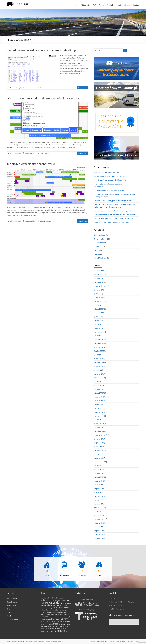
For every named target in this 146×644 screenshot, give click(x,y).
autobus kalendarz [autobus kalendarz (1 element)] (59, 598)
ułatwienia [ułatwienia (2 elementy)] (55, 626)
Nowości (43, 88)
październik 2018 (100, 397)
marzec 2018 (98, 416)
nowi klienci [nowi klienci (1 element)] (50, 612)
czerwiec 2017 (99, 450)
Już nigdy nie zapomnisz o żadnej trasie (31, 164)
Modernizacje (44, 153)
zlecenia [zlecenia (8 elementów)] (60, 631)
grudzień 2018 (99, 389)
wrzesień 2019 (99, 366)
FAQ (94, 5)
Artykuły (110, 5)
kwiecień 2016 (99, 504)
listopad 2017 (99, 431)
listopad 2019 (99, 362)
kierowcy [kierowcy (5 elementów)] (59, 607)
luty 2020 (97, 355)
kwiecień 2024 (99, 328)
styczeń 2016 (99, 515)
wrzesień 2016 (99, 485)
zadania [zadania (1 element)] (65, 629)
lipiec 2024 (98, 317)
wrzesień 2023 (99, 347)
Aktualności (86, 5)
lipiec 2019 (98, 370)
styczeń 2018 (99, 424)
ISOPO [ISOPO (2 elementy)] (46, 603)
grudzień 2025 (99, 278)
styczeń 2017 (99, 469)
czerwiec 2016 (99, 496)
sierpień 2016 (99, 488)
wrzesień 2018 (99, 401)
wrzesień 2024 (99, 313)
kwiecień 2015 (99, 534)
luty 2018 (97, 420)
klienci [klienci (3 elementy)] (67, 608)
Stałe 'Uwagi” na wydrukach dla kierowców (110, 180)
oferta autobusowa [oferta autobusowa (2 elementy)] (60, 612)
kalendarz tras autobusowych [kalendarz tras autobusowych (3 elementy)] (56, 604)
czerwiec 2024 (99, 320)
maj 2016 (97, 500)
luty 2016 (97, 511)
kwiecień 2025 (99, 297)
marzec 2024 (98, 332)
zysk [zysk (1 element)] (67, 631)
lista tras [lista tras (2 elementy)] (51, 610)
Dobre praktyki (99, 235)
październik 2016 (100, 481)
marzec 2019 (98, 378)
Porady (96, 254)
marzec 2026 (98, 275)
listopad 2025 (99, 282)
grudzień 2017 (99, 427)
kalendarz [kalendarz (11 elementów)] (55, 602)
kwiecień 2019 (99, 374)
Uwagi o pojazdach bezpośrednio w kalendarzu (111, 222)
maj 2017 (97, 454)
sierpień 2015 (99, 531)
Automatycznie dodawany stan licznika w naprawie (113, 211)
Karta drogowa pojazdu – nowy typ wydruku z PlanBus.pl (42, 50)
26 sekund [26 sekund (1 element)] (43, 598)
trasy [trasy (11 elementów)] (62, 623)
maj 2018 (97, 408)
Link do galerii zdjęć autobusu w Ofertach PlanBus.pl (113, 218)
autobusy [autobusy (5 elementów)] (46, 600)
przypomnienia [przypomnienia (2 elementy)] (58, 619)
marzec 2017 (98, 462)
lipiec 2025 (98, 294)
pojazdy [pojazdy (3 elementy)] (49, 619)
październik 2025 (100, 286)
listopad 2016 (99, 477)
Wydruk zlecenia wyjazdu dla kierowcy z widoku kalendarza (44, 98)
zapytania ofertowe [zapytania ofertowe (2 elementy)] (48, 631)
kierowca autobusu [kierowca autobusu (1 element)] (62, 605)
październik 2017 (100, 435)
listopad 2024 (99, 309)
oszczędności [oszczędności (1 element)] (65, 617)
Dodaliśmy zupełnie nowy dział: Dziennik (109, 190)
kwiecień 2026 (99, 271)
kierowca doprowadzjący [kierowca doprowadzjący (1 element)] (47, 608)
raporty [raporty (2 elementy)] (56, 621)
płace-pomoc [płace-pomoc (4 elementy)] (47, 621)
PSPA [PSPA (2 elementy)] (66, 619)
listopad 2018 (99, 393)
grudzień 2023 (99, 339)
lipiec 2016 (98, 492)
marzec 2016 (98, 508)
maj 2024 (97, 324)
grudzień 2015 (99, 519)
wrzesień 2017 (99, 439)
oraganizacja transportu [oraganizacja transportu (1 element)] (54, 617)
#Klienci (127, 5)
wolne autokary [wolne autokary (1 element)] (64, 626)
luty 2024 (97, 336)
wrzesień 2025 (99, 290)
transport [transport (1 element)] (50, 624)
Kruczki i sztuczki (45, 221)
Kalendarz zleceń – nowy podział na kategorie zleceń (113, 200)
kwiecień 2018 (99, 412)
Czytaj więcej (83, 88)
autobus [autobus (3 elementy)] (50, 598)
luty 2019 (97, 381)
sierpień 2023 (99, 351)
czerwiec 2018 (99, 404)
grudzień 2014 (99, 538)
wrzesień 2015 (99, 527)
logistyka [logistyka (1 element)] (57, 610)
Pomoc (102, 5)
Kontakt (136, 5)
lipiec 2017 (98, 446)
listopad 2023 (99, 343)
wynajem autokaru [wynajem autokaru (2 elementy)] (56, 628)
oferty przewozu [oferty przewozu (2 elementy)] (47, 614)
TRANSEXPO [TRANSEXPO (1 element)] (44, 624)
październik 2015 (100, 523)
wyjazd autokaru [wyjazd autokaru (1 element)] (45, 629)
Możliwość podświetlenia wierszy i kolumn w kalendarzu (115, 215)
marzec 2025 (98, 301)
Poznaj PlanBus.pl (100, 258)
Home (76, 5)
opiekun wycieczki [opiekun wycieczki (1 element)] (58, 614)
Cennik (119, 5)
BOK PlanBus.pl (15, 88)
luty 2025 (97, 305)
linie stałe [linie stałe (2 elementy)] (44, 610)
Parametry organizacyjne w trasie (106, 172)
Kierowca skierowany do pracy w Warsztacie (110, 176)
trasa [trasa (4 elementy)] (56, 624)
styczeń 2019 (99, 385)
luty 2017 (97, 466)
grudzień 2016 (99, 473)
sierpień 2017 (99, 443)
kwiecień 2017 (99, 458)
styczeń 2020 (99, 359)
